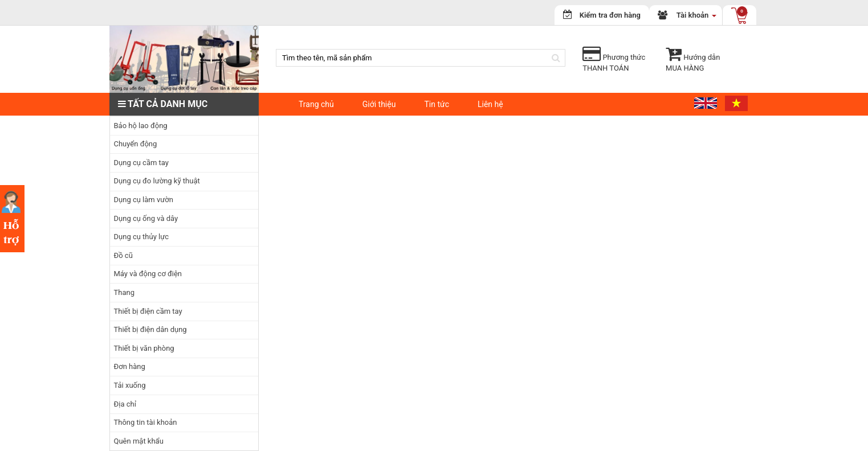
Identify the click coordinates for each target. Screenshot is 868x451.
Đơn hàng (130, 366)
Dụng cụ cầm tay (141, 163)
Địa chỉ (125, 404)
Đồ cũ (123, 255)
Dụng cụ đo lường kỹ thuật (157, 181)
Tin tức (437, 104)
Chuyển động (136, 144)
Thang (124, 292)
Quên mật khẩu (139, 441)
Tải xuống (130, 385)
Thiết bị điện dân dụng (150, 329)
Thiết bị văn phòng (144, 348)
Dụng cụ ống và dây (146, 218)
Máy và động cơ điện (148, 274)
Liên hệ (490, 104)
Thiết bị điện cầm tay (148, 311)
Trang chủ (316, 104)
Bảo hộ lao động (141, 126)
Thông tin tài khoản (146, 422)
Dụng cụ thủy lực (142, 237)
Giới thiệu (379, 104)
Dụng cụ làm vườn (144, 200)
